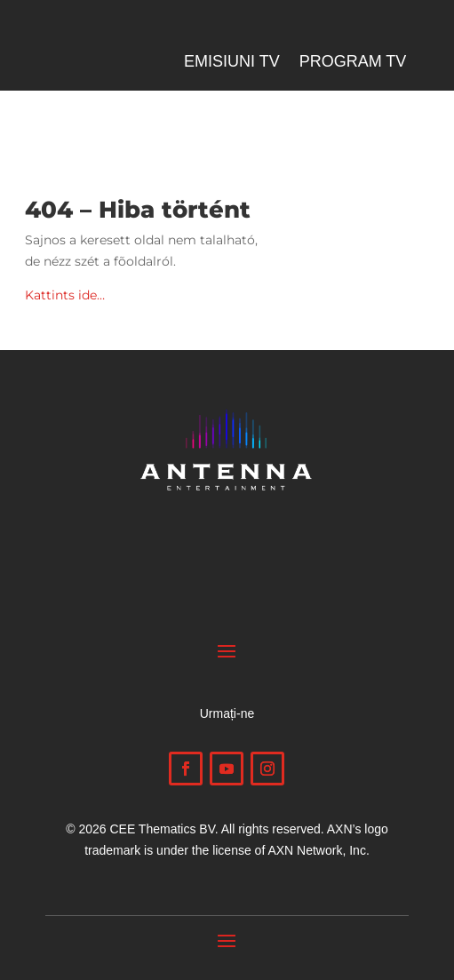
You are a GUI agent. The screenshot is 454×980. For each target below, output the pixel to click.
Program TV (353, 63)
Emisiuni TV (232, 63)
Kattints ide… (65, 295)
